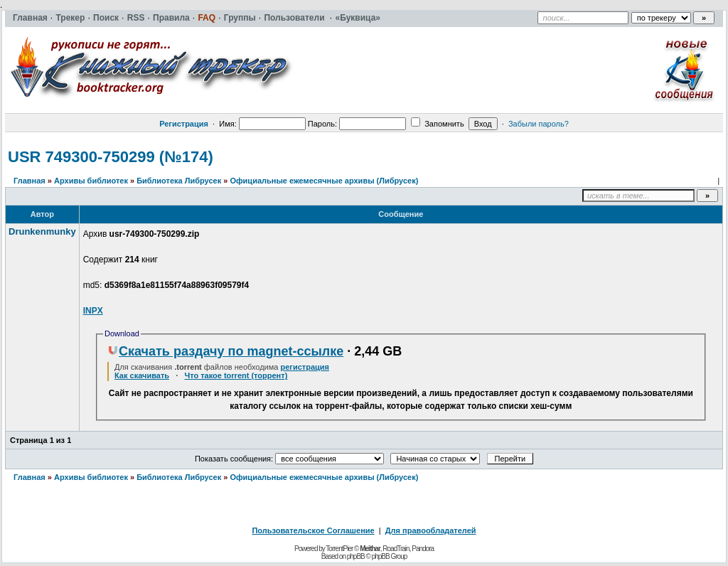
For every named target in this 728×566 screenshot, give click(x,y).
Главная (30, 181)
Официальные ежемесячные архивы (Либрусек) (324, 181)
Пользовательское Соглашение (313, 530)
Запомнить (437, 124)
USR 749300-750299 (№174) (111, 157)
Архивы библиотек (91, 181)
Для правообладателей (431, 530)
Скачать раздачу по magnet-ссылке (225, 351)
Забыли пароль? (539, 124)
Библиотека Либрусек (179, 181)
